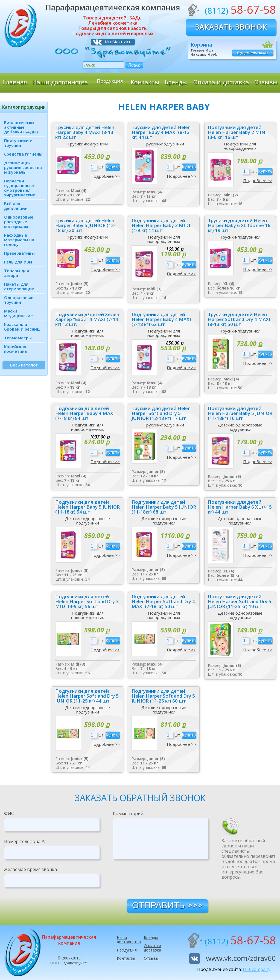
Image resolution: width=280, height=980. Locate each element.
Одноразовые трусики (19, 300)
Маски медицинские (18, 313)
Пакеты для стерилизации (19, 286)
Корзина (201, 45)
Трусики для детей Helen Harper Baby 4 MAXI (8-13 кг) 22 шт (85, 132)
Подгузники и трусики (18, 143)
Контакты (145, 82)
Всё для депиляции (16, 206)
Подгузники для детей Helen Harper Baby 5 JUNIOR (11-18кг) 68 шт (164, 507)
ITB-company (257, 969)
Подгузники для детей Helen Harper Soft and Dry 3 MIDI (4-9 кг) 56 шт (87, 601)
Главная (15, 82)
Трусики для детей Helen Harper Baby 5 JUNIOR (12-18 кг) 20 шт (85, 225)
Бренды (176, 82)
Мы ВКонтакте (119, 42)
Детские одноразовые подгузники (240, 427)
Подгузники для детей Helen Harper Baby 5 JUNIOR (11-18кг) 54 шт (87, 507)
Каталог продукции (24, 107)
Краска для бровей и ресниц (22, 327)
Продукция (110, 82)
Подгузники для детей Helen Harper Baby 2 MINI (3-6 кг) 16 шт (237, 132)
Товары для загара (17, 273)
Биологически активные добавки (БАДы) (21, 127)
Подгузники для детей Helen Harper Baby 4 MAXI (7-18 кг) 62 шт (161, 319)
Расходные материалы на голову (19, 240)
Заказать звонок (231, 27)
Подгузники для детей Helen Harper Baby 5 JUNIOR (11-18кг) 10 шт (240, 413)
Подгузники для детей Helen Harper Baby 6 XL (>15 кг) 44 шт (240, 507)
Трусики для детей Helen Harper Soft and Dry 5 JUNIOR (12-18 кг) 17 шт (161, 413)
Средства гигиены (23, 154)
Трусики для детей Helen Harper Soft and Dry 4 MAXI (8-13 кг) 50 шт (239, 319)
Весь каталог (24, 365)
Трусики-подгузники (87, 144)
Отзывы (266, 82)
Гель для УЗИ (18, 262)
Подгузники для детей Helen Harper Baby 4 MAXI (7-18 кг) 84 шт (85, 413)
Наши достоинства (60, 82)
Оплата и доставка (221, 82)
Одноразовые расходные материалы (19, 222)
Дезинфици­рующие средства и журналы (23, 167)
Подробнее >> (105, 176)
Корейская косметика (15, 349)
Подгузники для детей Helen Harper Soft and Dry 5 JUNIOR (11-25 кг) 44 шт (87, 696)
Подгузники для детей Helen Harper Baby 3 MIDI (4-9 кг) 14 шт (161, 225)
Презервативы (19, 253)
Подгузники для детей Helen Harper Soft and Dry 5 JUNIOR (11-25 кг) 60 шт (163, 696)
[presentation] (154, 879)
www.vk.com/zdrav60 (241, 958)
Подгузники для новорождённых (240, 146)
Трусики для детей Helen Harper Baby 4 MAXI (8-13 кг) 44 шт (161, 132)
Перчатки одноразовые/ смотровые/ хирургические (20, 188)
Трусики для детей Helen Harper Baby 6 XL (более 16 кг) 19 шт (239, 225)
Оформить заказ (253, 53)
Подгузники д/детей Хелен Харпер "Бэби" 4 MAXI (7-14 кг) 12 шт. (87, 319)
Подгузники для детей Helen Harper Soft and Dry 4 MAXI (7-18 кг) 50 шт (163, 601)
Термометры (18, 338)
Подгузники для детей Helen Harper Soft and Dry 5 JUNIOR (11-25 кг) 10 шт (240, 601)
